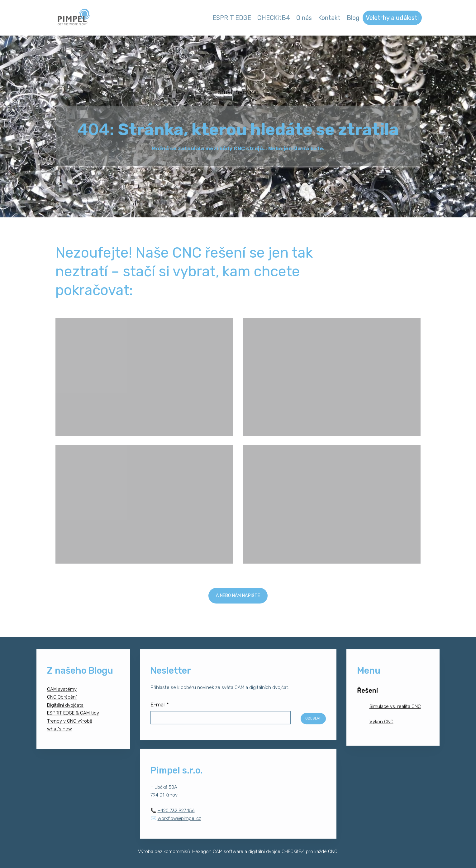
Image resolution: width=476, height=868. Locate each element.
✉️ (176, 823)
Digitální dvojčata (65, 710)
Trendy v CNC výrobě (70, 726)
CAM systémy (62, 694)
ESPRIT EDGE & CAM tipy (73, 718)
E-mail (160, 710)
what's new (60, 734)
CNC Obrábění (62, 702)
